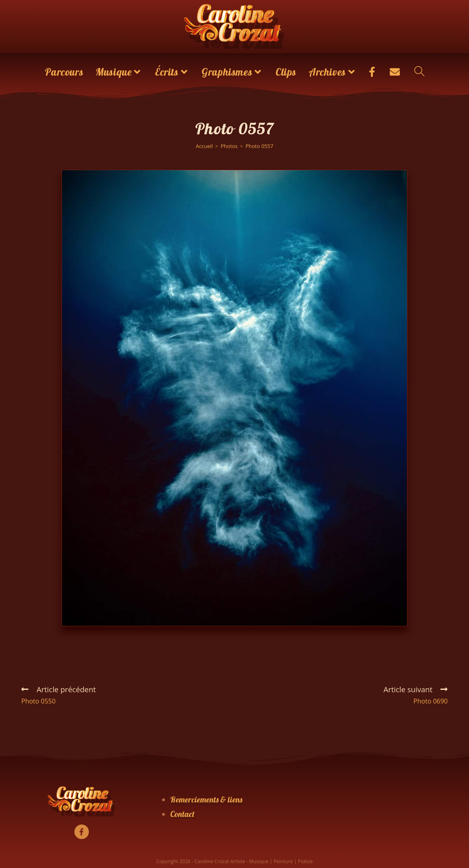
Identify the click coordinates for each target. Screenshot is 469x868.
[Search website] (419, 72)
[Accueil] (205, 146)
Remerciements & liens (206, 799)
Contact (182, 814)
